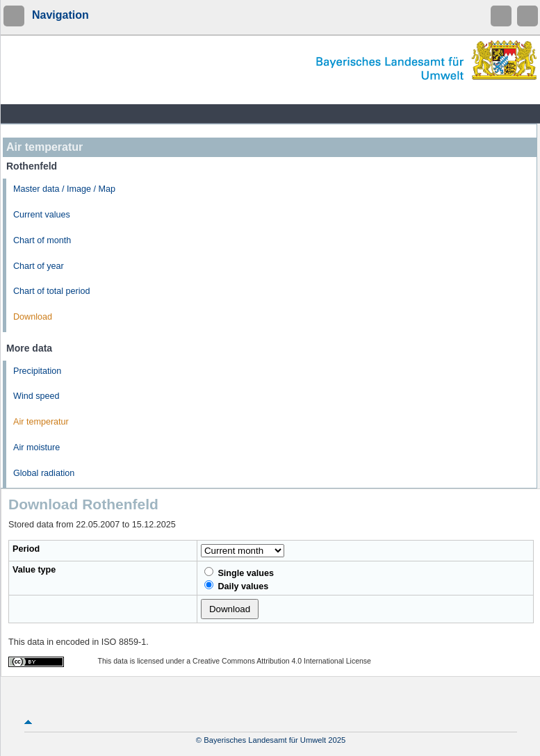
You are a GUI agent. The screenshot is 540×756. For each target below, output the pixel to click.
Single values (239, 573)
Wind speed (36, 396)
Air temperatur (41, 422)
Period (26, 549)
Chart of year (39, 266)
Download (33, 317)
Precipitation (37, 371)
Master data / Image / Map (64, 189)
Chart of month (42, 240)
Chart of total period (52, 291)
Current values (42, 215)
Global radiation (44, 473)
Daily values (236, 586)
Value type (34, 570)
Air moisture (36, 447)
